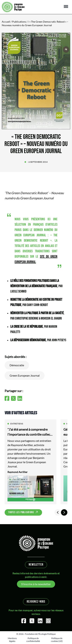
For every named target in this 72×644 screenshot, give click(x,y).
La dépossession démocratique (28, 340)
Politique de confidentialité (33, 640)
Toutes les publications (21, 512)
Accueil (6, 22)
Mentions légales (12, 640)
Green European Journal (25, 375)
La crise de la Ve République (27, 327)
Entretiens (17, 424)
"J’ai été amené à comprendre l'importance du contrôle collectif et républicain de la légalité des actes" (30, 432)
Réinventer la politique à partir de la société (37, 313)
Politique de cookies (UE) (57, 640)
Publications (19, 22)
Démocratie (17, 365)
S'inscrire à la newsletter (36, 584)
